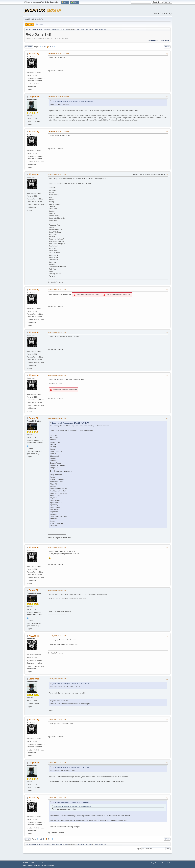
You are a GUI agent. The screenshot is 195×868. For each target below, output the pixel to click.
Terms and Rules (160, 863)
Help (153, 863)
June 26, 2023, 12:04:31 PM (57, 797)
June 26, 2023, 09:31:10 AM (57, 679)
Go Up (27, 839)
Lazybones (89, 29)
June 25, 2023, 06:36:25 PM (57, 547)
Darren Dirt (34, 418)
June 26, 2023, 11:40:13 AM (57, 762)
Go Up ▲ (169, 863)
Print (167, 47)
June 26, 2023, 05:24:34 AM (57, 636)
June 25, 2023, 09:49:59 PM (57, 590)
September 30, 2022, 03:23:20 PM (59, 53)
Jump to (138, 849)
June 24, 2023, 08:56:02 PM (57, 375)
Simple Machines (40, 863)
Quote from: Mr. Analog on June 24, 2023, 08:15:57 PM (71, 684)
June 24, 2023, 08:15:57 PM (57, 332)
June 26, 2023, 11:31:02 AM (57, 720)
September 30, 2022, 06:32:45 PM (59, 96)
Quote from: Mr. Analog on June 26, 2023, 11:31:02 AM (71, 767)
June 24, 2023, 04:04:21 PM (57, 174)
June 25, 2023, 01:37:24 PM (57, 418)
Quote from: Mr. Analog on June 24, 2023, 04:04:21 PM (71, 423)
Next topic (165, 40)
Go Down (29, 47)
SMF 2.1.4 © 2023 (28, 863)
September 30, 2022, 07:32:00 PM (59, 131)
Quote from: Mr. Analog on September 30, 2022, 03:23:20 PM (73, 101)
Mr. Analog (81, 29)
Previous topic (154, 40)
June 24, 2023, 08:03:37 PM (57, 289)
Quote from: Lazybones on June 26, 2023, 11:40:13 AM (71, 802)
